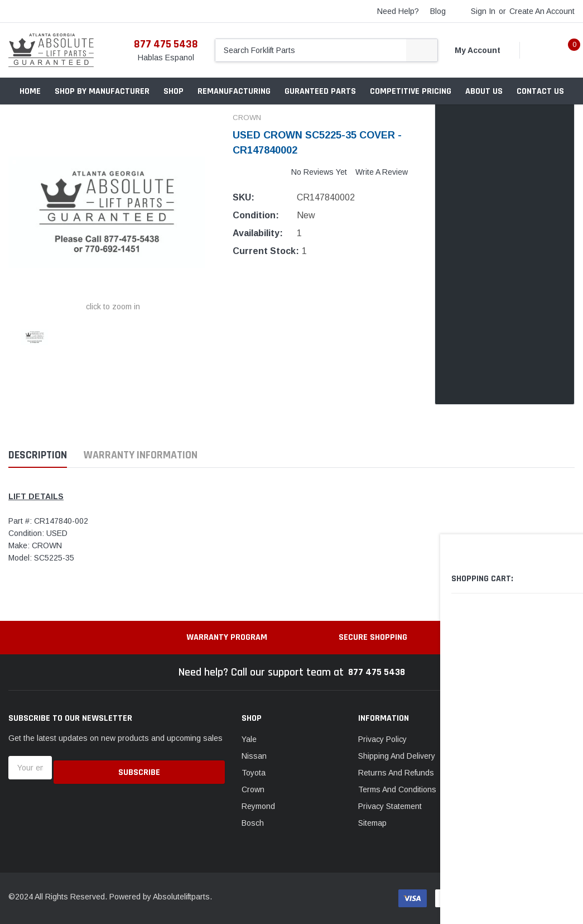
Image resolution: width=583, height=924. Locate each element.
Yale (249, 739)
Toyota (254, 773)
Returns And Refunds (396, 773)
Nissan (254, 756)
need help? (398, 11)
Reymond (258, 806)
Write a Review (382, 172)
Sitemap (372, 823)
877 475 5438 (166, 44)
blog (438, 11)
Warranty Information (141, 455)
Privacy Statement (390, 806)
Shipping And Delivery (397, 756)
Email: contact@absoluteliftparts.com (533, 828)
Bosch (253, 823)
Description (38, 455)
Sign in (483, 11)
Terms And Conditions (397, 789)
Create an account (542, 11)
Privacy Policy (382, 739)
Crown (253, 789)
